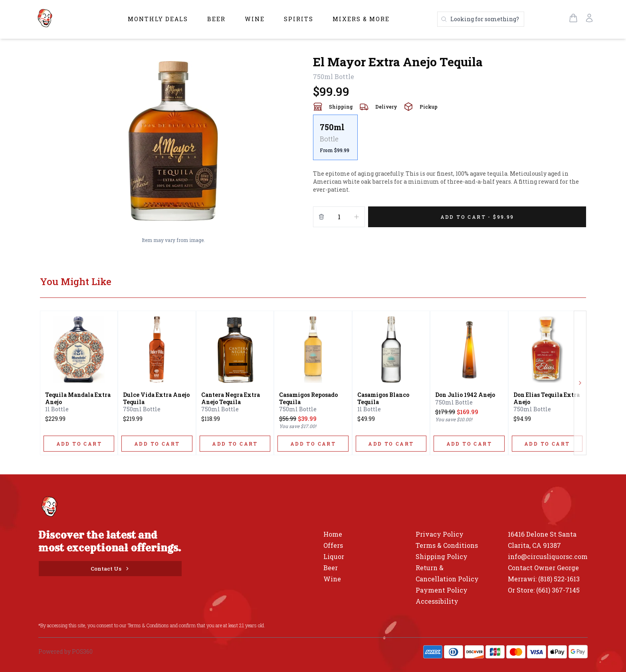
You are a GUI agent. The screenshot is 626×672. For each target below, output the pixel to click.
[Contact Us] (110, 569)
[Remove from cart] (321, 217)
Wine (255, 19)
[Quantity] (339, 217)
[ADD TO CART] (79, 444)
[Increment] (357, 217)
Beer (216, 19)
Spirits (299, 19)
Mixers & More (361, 19)
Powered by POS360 (65, 651)
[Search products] (481, 19)
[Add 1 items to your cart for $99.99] (477, 217)
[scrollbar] (450, 141)
